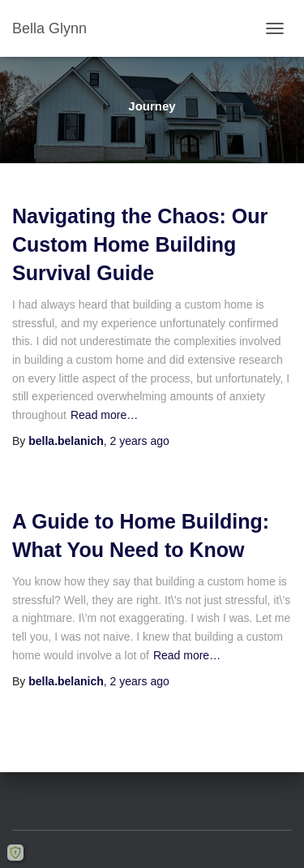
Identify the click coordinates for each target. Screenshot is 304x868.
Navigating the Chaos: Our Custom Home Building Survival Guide (140, 244)
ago (140, 441)
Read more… (104, 415)
